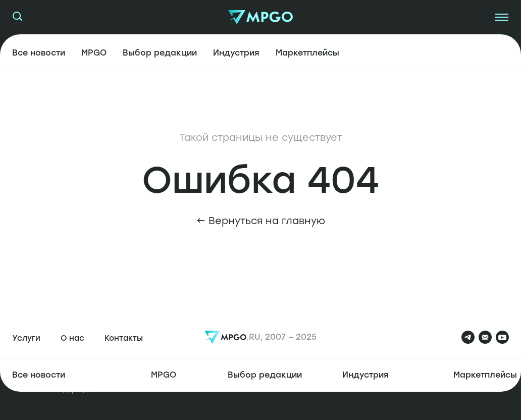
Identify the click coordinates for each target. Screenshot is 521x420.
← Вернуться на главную (261, 221)
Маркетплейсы (307, 53)
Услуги (26, 338)
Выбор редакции (160, 53)
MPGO (94, 53)
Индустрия (236, 53)
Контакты (124, 338)
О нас (72, 338)
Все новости (39, 53)
